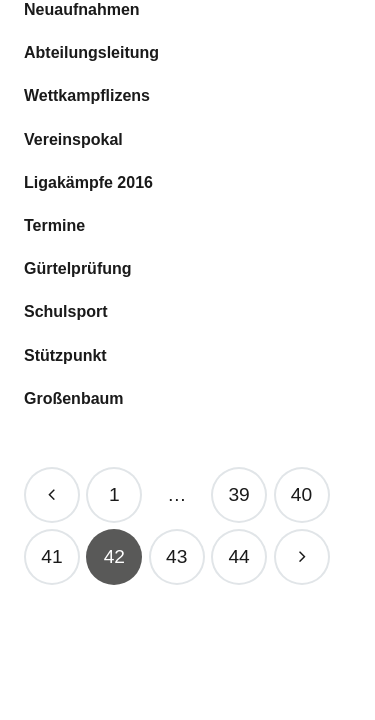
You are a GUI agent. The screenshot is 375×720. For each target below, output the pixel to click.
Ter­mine (54, 225)
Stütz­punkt (65, 355)
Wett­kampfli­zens (87, 95)
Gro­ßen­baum (74, 398)
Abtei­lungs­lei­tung (91, 52)
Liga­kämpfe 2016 (88, 182)
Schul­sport (66, 311)
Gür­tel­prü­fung (78, 268)
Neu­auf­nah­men (82, 9)
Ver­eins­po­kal (73, 139)
